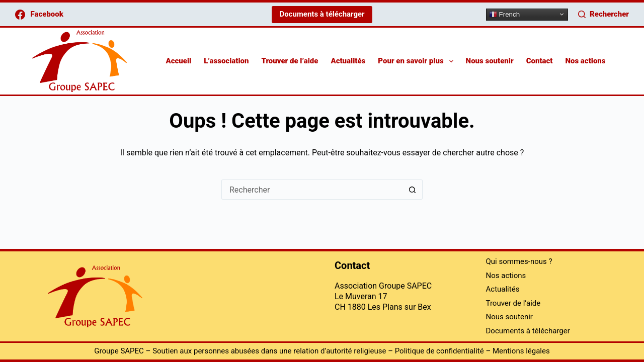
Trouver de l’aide (290, 61)
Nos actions (585, 61)
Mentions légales (521, 351)
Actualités (348, 61)
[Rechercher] (603, 14)
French (504, 14)
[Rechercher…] (312, 190)
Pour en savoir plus (417, 61)
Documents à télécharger (322, 14)
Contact (540, 61)
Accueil (178, 61)
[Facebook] (39, 14)
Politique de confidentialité (439, 351)
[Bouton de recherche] (413, 190)
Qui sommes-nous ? (519, 262)
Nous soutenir (490, 61)
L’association (226, 61)
